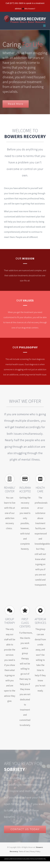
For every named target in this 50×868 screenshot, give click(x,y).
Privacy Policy (35, 851)
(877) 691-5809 (16, 3)
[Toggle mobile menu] (45, 26)
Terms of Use (24, 851)
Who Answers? (30, 9)
